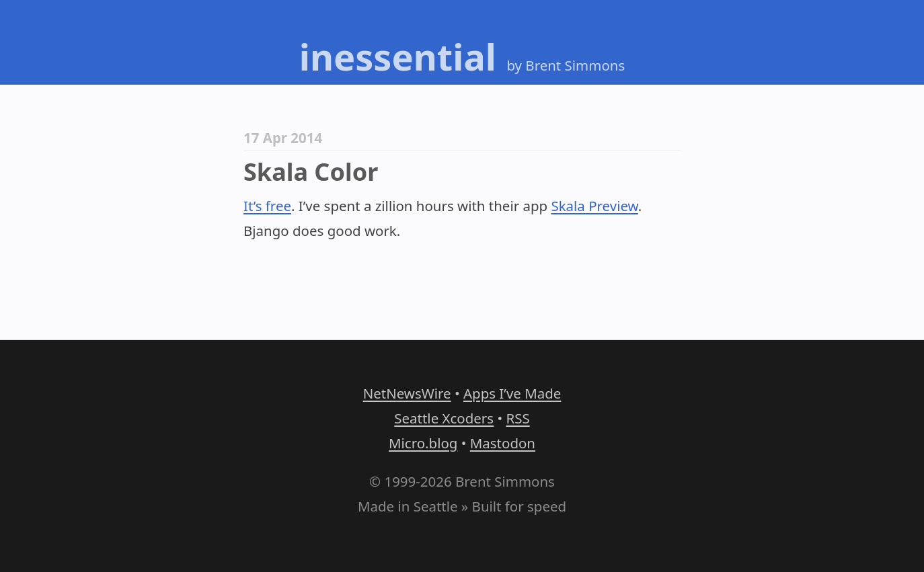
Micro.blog (423, 443)
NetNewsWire (407, 393)
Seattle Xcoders (444, 418)
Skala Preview (594, 206)
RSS (517, 418)
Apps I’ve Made (512, 393)
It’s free (267, 206)
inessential (398, 56)
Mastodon (503, 443)
